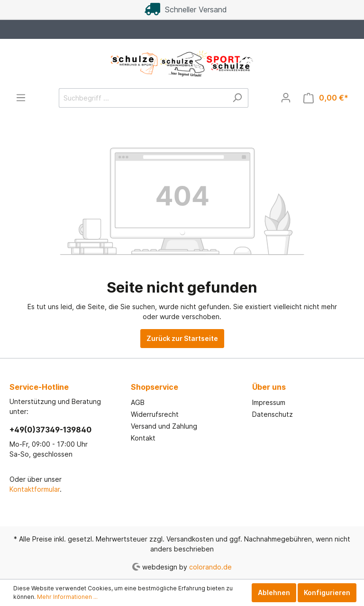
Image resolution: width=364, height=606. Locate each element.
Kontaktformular (35, 489)
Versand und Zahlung (164, 426)
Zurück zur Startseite (182, 338)
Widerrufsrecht (155, 414)
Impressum (269, 402)
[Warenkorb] (326, 98)
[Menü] (21, 98)
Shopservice (155, 387)
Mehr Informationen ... (67, 597)
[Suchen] (237, 98)
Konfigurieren (327, 592)
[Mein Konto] (286, 98)
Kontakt (143, 438)
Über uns (269, 387)
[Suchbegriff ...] (143, 98)
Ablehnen (274, 592)
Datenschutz (273, 414)
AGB (138, 402)
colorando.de (210, 566)
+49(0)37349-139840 (50, 430)
